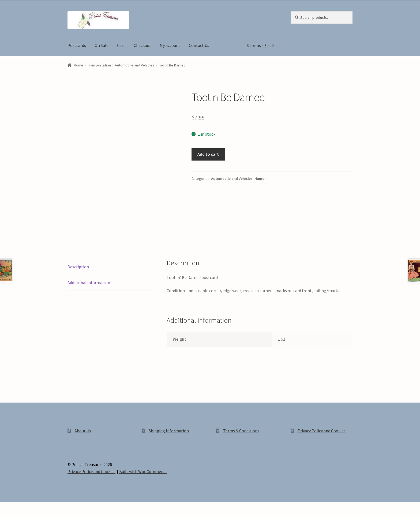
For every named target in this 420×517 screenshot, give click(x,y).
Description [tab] (78, 267)
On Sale (102, 45)
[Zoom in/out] (6, 507)
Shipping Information (169, 431)
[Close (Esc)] (45, 507)
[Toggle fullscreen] (19, 507)
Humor (260, 178)
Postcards (77, 45)
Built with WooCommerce (143, 471)
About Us (83, 431)
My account (170, 45)
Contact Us (199, 45)
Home (79, 65)
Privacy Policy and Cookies (322, 431)
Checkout (142, 45)
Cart (121, 45)
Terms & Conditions (241, 431)
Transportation (99, 65)
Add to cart (208, 154)
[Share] (32, 507)
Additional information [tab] (89, 282)
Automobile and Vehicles (135, 65)
